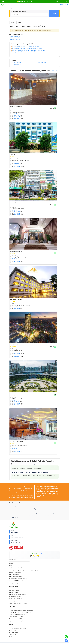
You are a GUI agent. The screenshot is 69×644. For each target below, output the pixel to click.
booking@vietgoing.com (17, 538)
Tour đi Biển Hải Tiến (16, 62)
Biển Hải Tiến (17, 118)
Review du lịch (13, 630)
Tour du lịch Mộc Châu (32, 507)
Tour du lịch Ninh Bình (32, 505)
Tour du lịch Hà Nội (14, 505)
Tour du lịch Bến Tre (49, 511)
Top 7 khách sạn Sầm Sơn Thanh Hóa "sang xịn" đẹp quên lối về (26, 46)
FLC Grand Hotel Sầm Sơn (16, 393)
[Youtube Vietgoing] (19, 543)
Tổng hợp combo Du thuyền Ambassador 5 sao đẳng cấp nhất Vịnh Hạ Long (28, 50)
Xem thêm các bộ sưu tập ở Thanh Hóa (20, 54)
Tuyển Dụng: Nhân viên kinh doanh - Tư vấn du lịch (20, 612)
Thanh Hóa (18, 8)
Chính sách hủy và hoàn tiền (15, 597)
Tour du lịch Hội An (31, 511)
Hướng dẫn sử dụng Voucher (16, 577)
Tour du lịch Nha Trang (32, 513)
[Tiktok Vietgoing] (22, 543)
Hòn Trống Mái (17, 117)
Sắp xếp (13, 23)
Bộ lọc (19, 23)
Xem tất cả (54, 71)
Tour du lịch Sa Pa (13, 509)
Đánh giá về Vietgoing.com (15, 572)
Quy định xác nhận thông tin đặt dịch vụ (18, 594)
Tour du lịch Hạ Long (14, 511)
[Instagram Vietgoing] (14, 543)
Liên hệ (11, 566)
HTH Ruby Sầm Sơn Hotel (16, 203)
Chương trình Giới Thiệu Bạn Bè (16, 581)
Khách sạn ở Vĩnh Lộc (15, 38)
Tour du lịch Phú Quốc (49, 509)
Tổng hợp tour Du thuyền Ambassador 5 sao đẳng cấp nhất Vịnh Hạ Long (28, 52)
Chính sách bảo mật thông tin (16, 599)
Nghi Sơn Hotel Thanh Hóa (16, 300)
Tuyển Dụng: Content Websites (16, 617)
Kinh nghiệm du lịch (14, 632)
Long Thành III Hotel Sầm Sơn (17, 441)
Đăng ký (65, 2)
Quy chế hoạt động (13, 601)
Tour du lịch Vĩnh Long (49, 513)
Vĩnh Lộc (24, 8)
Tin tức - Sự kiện (13, 635)
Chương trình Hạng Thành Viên (16, 583)
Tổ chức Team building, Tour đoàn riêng (18, 628)
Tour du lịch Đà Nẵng (31, 509)
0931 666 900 (63, 5)
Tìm (54, 13)
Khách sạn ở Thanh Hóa (15, 39)
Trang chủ (12, 8)
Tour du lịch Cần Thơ (49, 507)
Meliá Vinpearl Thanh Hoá (16, 345)
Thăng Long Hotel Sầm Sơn (16, 107)
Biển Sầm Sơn (17, 115)
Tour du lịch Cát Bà (13, 513)
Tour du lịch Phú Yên (14, 517)
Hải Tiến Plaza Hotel (15, 155)
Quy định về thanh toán (14, 592)
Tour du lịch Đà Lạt (31, 515)
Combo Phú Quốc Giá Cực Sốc (25, 2)
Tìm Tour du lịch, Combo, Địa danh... (19, 12)
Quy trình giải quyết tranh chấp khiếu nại (18, 603)
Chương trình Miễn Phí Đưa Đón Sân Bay (18, 579)
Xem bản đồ (13, 114)
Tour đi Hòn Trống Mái (16, 64)
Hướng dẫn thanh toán (14, 574)
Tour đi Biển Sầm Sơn (41, 62)
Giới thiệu (11, 564)
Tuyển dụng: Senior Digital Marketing (17, 619)
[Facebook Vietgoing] (12, 543)
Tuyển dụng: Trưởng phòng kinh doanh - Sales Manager (21, 610)
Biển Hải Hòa (17, 308)
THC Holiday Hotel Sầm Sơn (16, 251)
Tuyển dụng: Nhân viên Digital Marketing (18, 615)
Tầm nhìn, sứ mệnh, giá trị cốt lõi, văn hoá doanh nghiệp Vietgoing (24, 570)
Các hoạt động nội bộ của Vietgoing (17, 568)
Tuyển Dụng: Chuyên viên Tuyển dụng (17, 621)
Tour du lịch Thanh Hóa (15, 36)
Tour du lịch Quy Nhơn (49, 515)
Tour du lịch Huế (48, 505)
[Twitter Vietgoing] (16, 543)
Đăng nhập (58, 2)
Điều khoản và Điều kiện (15, 590)
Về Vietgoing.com (13, 637)
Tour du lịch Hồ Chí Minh (15, 507)
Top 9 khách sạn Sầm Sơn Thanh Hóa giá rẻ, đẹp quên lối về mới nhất (27, 48)
